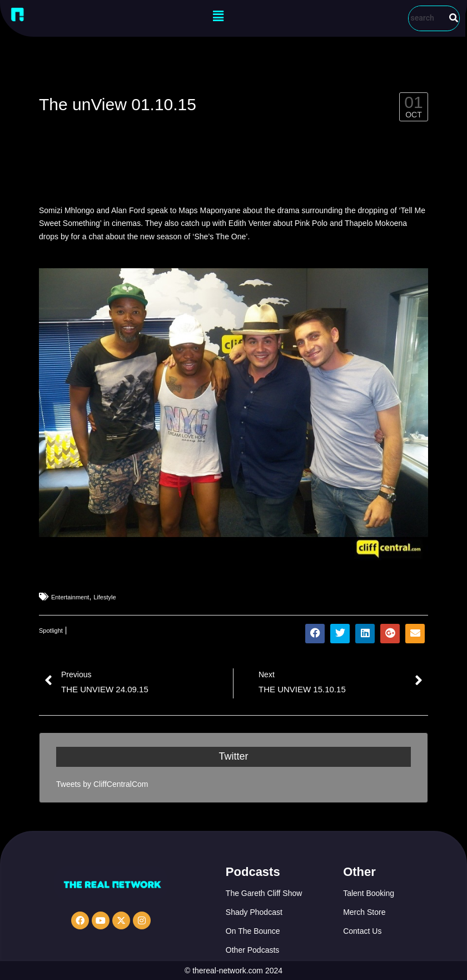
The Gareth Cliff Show (264, 893)
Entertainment (70, 597)
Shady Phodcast (254, 912)
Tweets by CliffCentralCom (102, 784)
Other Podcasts (253, 950)
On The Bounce (253, 931)
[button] (218, 16)
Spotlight (51, 631)
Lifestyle (105, 597)
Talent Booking (369, 893)
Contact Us (362, 931)
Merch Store (364, 912)
